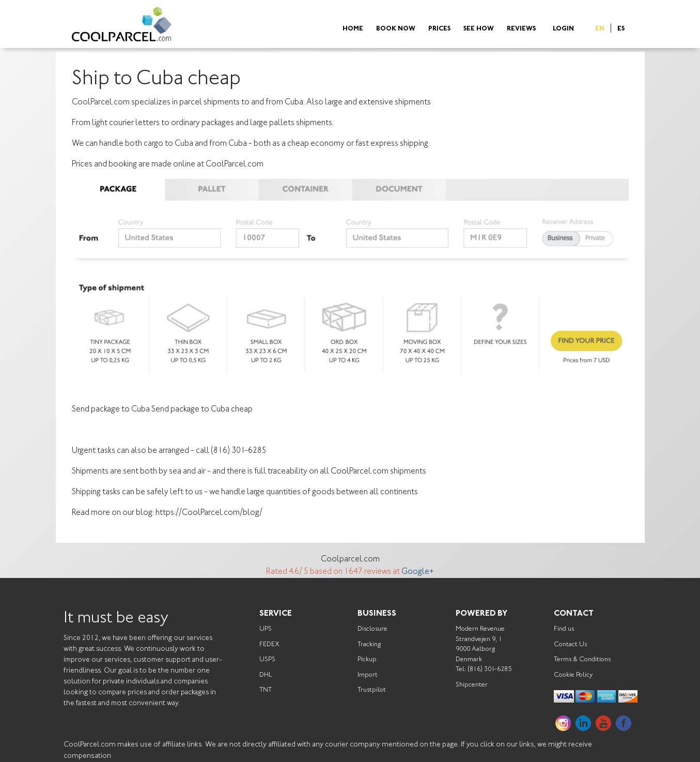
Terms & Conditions (582, 659)
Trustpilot (372, 690)
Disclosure (372, 629)
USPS (267, 659)
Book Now (396, 29)
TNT (266, 690)
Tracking (369, 644)
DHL (266, 675)
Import (368, 675)
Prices (439, 29)
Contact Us (570, 644)
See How (479, 29)
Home (353, 29)
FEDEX (269, 644)
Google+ (418, 572)
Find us (564, 629)
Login (563, 29)
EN (600, 29)
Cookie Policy (573, 675)
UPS (266, 629)
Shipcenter (472, 685)
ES (621, 29)
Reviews (521, 29)
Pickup (367, 659)
